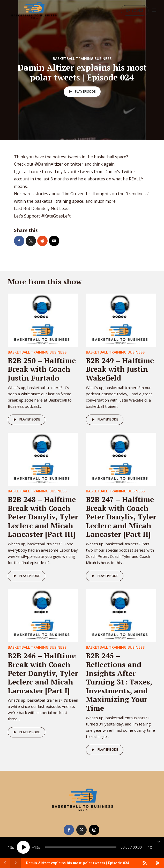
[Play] (23, 847)
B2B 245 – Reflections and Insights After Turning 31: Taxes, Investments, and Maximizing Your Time (119, 682)
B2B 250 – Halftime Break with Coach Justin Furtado (42, 369)
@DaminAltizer (49, 164)
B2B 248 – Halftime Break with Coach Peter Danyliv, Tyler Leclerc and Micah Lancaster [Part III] (43, 517)
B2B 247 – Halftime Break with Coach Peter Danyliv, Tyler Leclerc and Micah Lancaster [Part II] (121, 517)
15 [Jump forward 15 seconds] (36, 847)
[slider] (81, 847)
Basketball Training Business (82, 59)
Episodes (135, 10)
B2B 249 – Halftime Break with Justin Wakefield (120, 369)
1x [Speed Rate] (150, 847)
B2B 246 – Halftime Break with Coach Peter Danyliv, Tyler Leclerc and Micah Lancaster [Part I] (43, 673)
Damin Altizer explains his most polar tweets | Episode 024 (77, 863)
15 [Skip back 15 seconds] (10, 847)
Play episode (81, 92)
